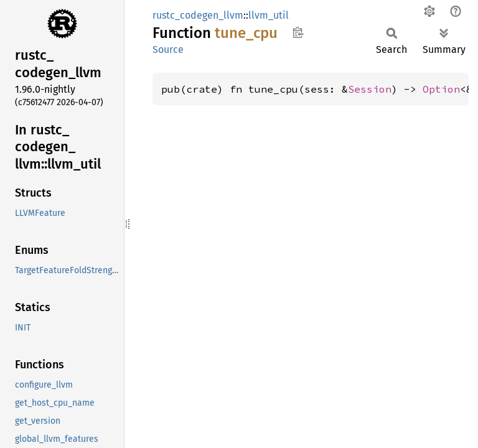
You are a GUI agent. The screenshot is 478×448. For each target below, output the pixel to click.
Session (370, 89)
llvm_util (269, 15)
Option (441, 89)
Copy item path (298, 32)
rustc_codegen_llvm (198, 15)
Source (168, 49)
